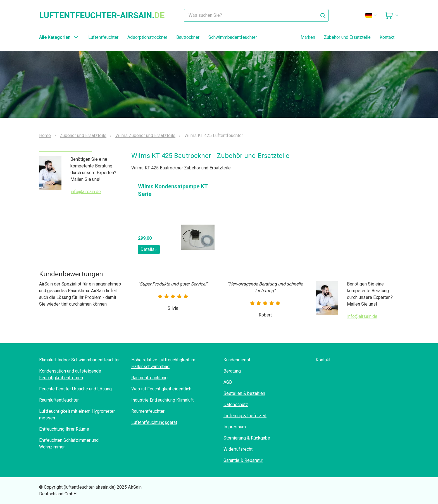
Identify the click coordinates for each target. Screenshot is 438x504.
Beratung (232, 371)
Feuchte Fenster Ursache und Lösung (75, 389)
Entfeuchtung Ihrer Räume (64, 429)
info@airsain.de (86, 192)
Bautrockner (188, 37)
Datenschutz (236, 405)
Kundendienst (237, 360)
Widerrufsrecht (238, 449)
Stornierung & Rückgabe (247, 438)
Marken (308, 37)
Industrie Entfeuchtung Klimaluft (162, 400)
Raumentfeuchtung (149, 378)
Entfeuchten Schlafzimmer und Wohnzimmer (69, 444)
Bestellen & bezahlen (244, 393)
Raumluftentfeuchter (59, 400)
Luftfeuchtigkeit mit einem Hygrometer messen (77, 415)
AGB (228, 382)
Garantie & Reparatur (243, 460)
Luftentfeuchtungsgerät (154, 422)
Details (149, 249)
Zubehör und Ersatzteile (347, 37)
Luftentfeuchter (103, 37)
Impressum (235, 427)
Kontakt (387, 37)
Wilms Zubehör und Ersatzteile (145, 136)
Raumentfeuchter (148, 411)
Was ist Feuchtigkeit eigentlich (161, 389)
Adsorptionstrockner (147, 37)
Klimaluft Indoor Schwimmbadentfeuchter (79, 360)
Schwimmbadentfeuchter (233, 37)
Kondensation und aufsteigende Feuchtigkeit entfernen (70, 374)
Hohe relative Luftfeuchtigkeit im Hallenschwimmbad (163, 363)
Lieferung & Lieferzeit (245, 416)
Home (45, 136)
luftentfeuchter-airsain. (102, 15)
